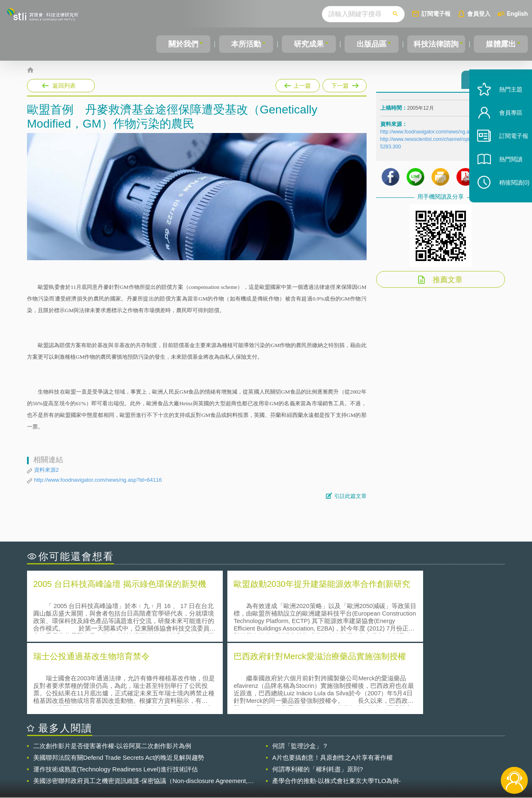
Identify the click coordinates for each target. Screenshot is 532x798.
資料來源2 (46, 470)
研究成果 (307, 44)
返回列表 (64, 86)
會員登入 (479, 14)
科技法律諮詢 (435, 44)
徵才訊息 (320, 752)
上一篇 (298, 84)
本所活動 (245, 44)
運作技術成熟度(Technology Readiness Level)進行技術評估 (116, 696)
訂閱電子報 (436, 14)
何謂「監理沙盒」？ (300, 672)
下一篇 (344, 84)
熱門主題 (504, 105)
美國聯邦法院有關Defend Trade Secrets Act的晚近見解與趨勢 (119, 684)
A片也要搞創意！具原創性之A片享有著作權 (332, 684)
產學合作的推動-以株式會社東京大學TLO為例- (336, 707)
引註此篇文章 (350, 496)
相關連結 (433, 752)
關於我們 (183, 44)
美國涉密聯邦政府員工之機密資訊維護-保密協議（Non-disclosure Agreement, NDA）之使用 (140, 707)
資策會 (385, 752)
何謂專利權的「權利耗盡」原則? (318, 696)
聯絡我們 (268, 764)
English (517, 14)
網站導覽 (320, 764)
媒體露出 (501, 44)
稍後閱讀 (507, 198)
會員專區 (504, 128)
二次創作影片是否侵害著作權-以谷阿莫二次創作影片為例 (112, 672)
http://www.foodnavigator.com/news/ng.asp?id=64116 (98, 480)
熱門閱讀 (504, 175)
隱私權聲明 (271, 752)
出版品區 (369, 44)
